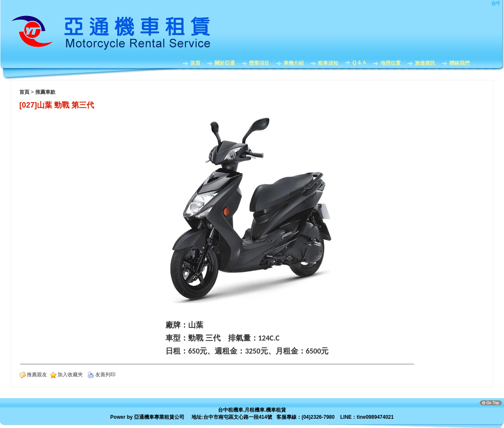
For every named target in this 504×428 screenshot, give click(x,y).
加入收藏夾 (70, 375)
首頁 (24, 92)
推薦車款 (45, 92)
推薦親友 (37, 375)
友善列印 (105, 375)
